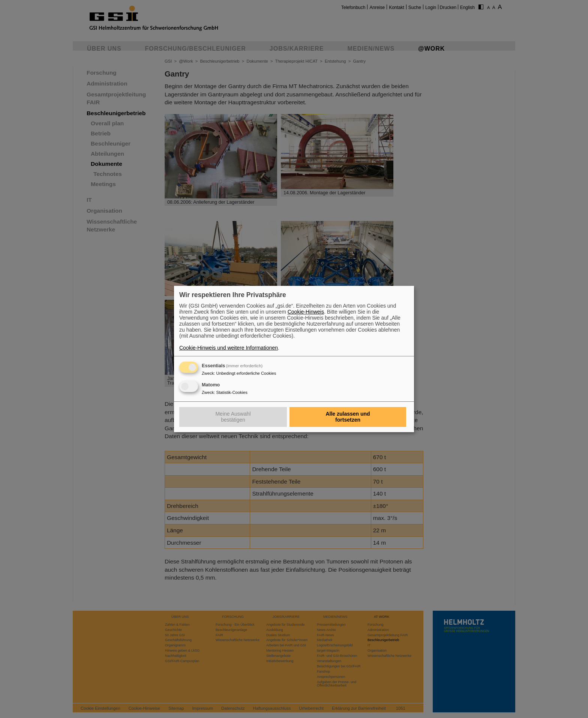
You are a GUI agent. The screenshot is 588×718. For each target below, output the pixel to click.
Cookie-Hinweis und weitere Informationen (229, 348)
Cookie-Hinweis (306, 312)
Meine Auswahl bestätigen (233, 417)
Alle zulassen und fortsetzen (348, 417)
